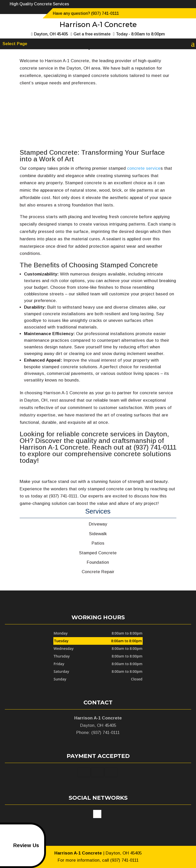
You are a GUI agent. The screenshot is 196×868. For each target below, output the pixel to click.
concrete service (144, 168)
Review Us (20, 845)
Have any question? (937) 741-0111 (86, 13)
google (97, 814)
